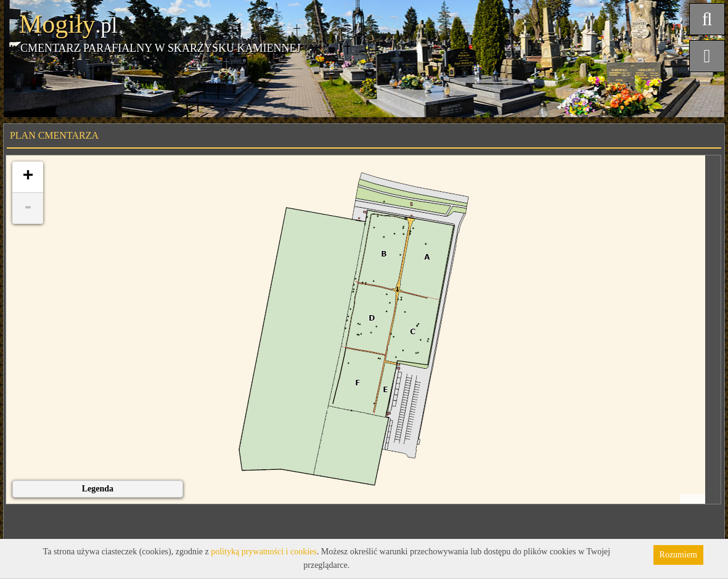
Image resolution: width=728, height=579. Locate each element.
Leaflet (693, 499)
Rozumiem (678, 555)
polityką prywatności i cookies (264, 552)
